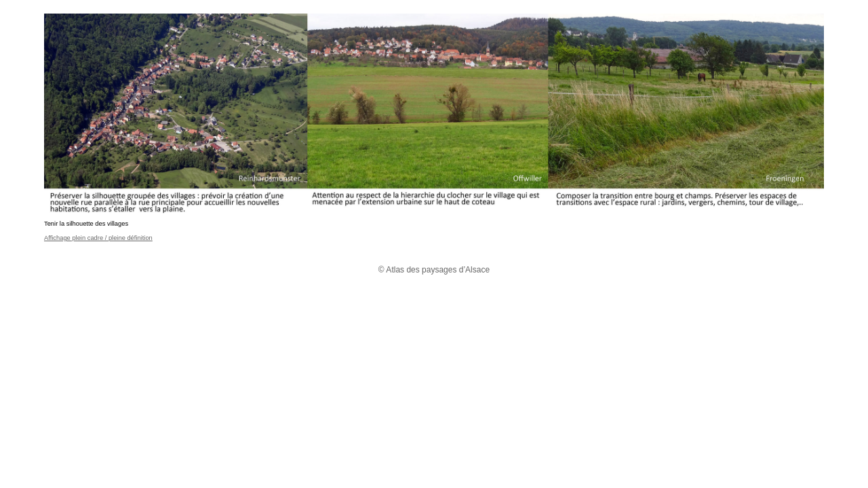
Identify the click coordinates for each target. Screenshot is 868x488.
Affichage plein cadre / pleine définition (98, 238)
